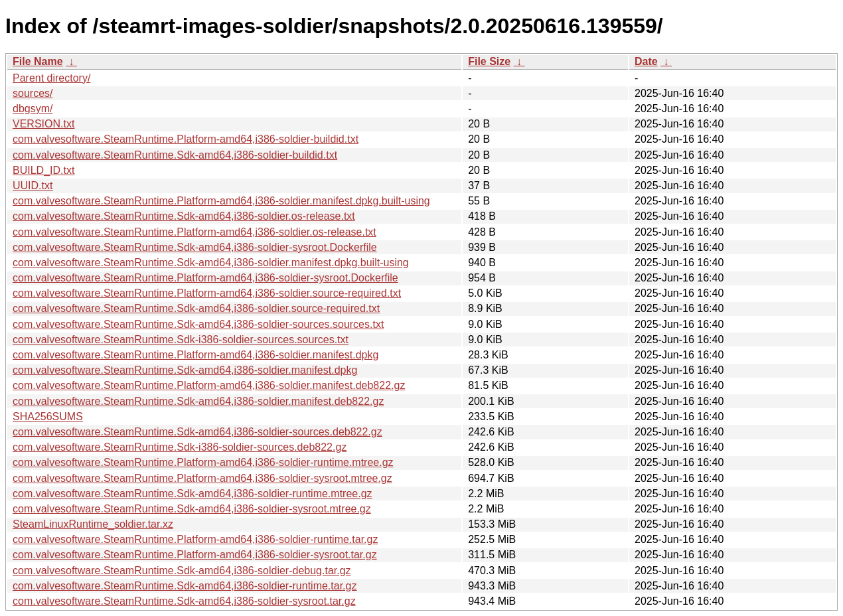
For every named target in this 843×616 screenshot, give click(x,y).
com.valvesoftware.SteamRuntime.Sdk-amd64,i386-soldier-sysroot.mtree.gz (192, 509)
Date (646, 61)
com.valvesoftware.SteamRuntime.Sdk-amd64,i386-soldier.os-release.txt (184, 216)
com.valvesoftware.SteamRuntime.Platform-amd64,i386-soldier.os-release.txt (194, 232)
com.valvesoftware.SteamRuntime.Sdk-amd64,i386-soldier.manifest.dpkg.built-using (211, 263)
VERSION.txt (43, 124)
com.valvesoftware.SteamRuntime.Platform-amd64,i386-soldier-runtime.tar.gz (195, 539)
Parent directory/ (51, 78)
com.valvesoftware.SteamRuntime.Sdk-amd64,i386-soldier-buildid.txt (175, 155)
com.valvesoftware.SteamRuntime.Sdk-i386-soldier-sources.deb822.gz (180, 447)
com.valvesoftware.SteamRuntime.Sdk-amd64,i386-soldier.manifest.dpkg (185, 370)
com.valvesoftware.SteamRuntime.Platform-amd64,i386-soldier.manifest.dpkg (195, 355)
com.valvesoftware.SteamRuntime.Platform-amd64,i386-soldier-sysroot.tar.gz (195, 555)
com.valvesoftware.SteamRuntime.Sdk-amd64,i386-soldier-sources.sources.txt (198, 324)
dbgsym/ (33, 109)
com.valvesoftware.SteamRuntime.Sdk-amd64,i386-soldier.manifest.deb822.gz (198, 401)
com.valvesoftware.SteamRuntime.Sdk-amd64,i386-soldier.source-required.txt (196, 308)
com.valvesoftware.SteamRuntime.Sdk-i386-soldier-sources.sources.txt (181, 340)
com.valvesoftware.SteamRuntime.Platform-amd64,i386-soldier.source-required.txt (207, 293)
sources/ (33, 93)
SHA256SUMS (48, 417)
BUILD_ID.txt (43, 170)
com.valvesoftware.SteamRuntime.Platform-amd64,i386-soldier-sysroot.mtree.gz (202, 478)
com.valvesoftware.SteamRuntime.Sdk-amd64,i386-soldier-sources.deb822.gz (197, 432)
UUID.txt (33, 186)
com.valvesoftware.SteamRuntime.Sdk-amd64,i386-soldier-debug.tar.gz (182, 571)
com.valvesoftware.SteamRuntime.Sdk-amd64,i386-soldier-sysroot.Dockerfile (195, 247)
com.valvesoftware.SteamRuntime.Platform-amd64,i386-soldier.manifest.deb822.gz (209, 385)
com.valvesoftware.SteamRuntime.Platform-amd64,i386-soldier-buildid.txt (186, 139)
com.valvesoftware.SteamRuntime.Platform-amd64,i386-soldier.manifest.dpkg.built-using (221, 201)
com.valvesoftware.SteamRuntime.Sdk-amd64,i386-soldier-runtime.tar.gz (185, 586)
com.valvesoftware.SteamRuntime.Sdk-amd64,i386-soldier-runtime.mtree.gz (192, 494)
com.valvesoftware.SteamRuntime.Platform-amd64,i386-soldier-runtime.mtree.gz (203, 462)
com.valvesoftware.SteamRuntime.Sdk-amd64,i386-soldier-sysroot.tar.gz (184, 601)
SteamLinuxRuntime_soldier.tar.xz (93, 524)
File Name (38, 61)
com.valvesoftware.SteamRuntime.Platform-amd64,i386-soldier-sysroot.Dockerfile (205, 278)
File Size (489, 61)
